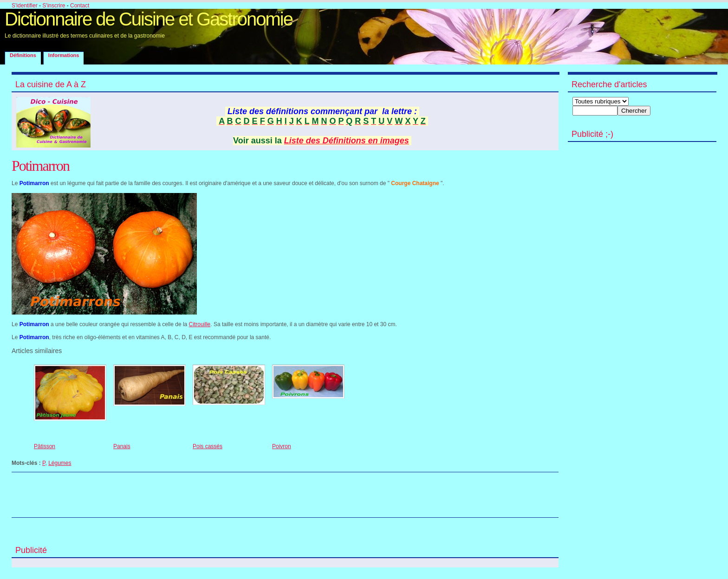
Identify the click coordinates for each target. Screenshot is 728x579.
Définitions (23, 55)
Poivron (282, 446)
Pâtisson (45, 446)
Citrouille (200, 324)
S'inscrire (54, 6)
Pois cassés (208, 446)
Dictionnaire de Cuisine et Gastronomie (149, 19)
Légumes (60, 463)
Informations (64, 55)
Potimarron (40, 166)
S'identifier (25, 6)
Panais (122, 446)
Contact (80, 6)
